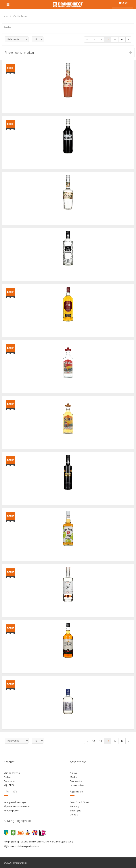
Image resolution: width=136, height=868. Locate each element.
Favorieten (10, 781)
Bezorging (75, 811)
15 (115, 39)
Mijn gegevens (12, 773)
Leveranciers (77, 785)
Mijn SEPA (9, 785)
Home (5, 16)
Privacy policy (11, 811)
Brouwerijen (77, 781)
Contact (74, 815)
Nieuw (73, 773)
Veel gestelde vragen (15, 802)
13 (101, 39)
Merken (74, 777)
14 (108, 39)
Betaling (74, 806)
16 (122, 39)
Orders (8, 777)
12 (93, 39)
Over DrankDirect (80, 802)
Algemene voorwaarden (17, 806)
